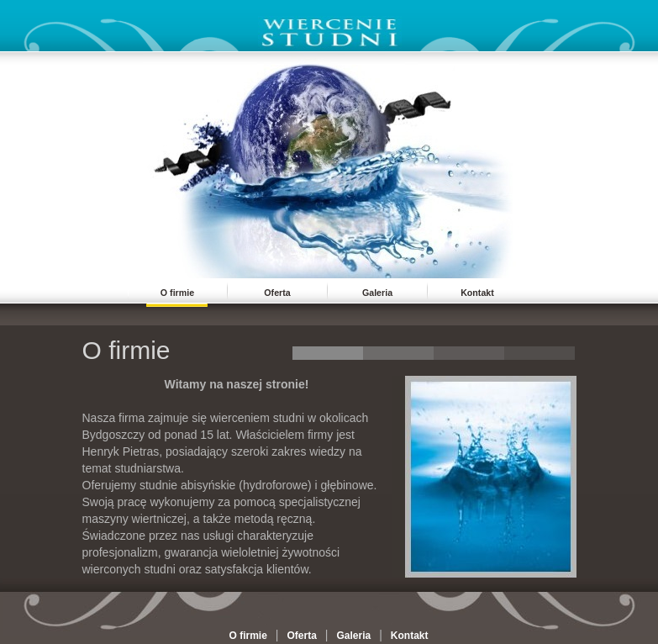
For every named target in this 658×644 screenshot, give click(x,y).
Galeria (377, 293)
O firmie (177, 293)
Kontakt (477, 293)
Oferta (277, 293)
